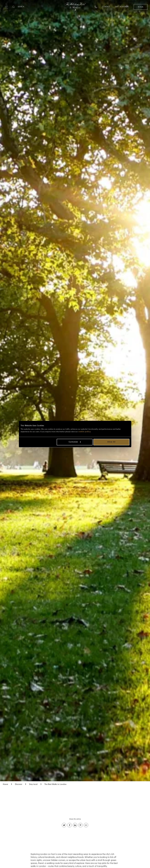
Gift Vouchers (122, 7)
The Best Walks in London (56, 784)
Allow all (111, 442)
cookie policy (84, 432)
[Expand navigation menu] (6, 6)
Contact (106, 7)
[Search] (28, 7)
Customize (75, 442)
